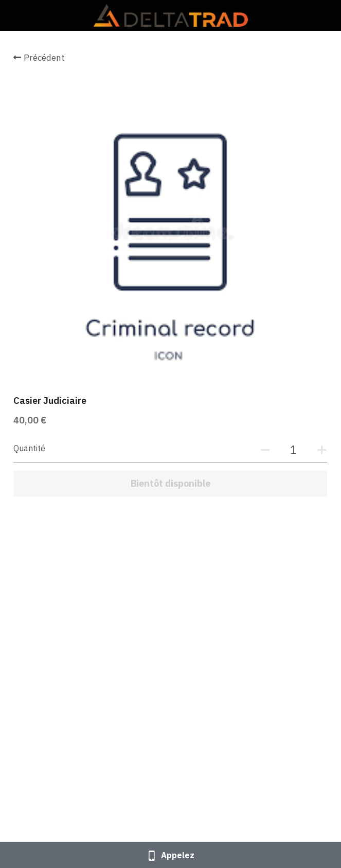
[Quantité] (294, 449)
